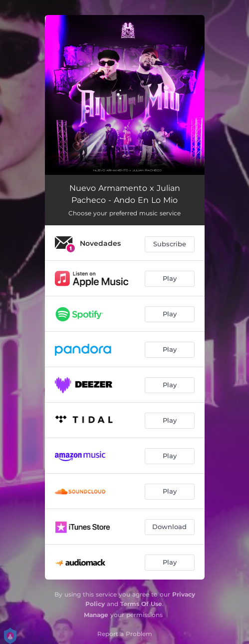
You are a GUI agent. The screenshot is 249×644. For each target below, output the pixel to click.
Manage (96, 615)
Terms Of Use (141, 604)
